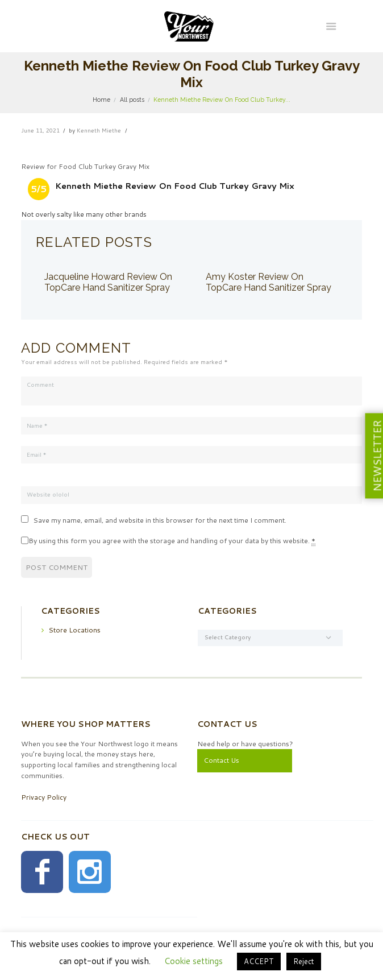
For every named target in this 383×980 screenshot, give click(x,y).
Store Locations (74, 630)
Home (101, 100)
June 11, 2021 (40, 130)
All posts (132, 100)
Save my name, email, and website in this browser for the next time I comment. (160, 520)
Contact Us (221, 760)
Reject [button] (304, 961)
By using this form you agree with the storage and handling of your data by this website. (172, 541)
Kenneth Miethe (99, 130)
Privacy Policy (44, 797)
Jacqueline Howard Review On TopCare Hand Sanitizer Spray (108, 282)
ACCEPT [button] (259, 961)
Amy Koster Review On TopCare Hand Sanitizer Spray (268, 282)
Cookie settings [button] (193, 961)
